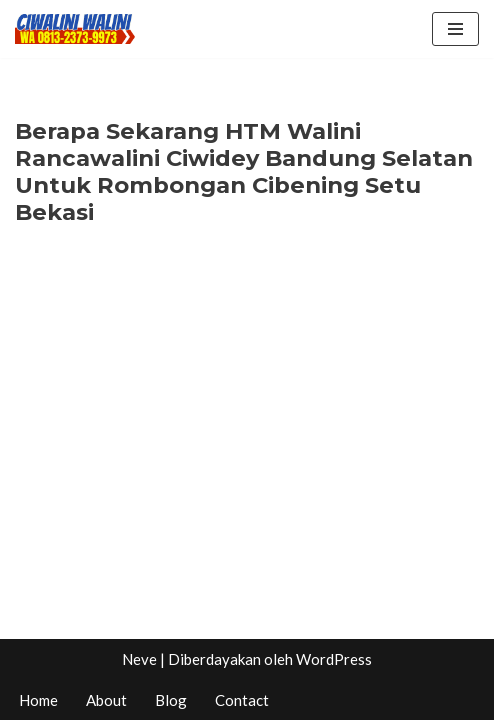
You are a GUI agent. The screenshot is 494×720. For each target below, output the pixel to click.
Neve (139, 659)
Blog (171, 700)
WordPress (334, 659)
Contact (242, 700)
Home (38, 700)
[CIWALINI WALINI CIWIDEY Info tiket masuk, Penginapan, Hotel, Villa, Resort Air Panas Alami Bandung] (75, 29)
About (106, 700)
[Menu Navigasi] (455, 29)
